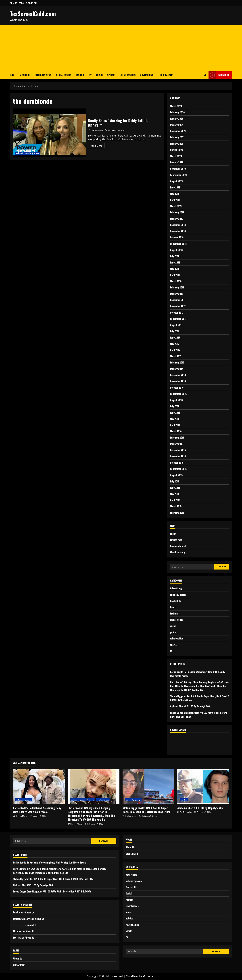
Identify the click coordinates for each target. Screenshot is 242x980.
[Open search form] (205, 75)
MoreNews (132, 976)
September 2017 (178, 319)
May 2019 (175, 194)
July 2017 (175, 331)
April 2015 (175, 500)
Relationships (128, 75)
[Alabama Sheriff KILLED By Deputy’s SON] (203, 787)
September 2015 (178, 469)
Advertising (147, 75)
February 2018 (177, 287)
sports (173, 645)
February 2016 (177, 437)
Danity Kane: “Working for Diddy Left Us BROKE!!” (49, 133)
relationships (177, 638)
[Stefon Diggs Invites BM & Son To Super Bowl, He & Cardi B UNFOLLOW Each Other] (148, 787)
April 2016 (175, 425)
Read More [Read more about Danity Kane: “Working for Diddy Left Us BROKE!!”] (98, 145)
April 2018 (175, 275)
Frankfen (17, 912)
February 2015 (177, 513)
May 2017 (175, 344)
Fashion (80, 75)
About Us (25, 75)
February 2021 (177, 137)
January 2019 (177, 219)
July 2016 (175, 406)
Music (99, 75)
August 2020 (177, 150)
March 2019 (176, 206)
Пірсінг (18, 931)
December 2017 (178, 300)
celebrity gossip (24, 153)
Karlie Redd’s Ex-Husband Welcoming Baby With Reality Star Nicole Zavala (37, 810)
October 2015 (177, 463)
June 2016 (175, 412)
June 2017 (175, 337)
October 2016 (177, 388)
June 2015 (175, 488)
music (37, 153)
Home (13, 75)
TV (90, 75)
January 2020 (177, 162)
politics (174, 632)
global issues (177, 620)
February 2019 (177, 212)
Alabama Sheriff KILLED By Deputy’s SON (190, 706)
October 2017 (177, 312)
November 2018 (178, 231)
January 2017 (176, 369)
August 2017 (176, 325)
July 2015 (175, 481)
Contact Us (176, 601)
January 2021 (177, 144)
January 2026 (177, 118)
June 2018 (175, 262)
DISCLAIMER (167, 75)
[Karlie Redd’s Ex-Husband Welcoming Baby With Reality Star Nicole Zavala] (39, 787)
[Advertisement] (121, 48)
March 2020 (176, 156)
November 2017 (178, 306)
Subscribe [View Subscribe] (219, 75)
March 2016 (176, 431)
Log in (173, 534)
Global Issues (64, 75)
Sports (111, 75)
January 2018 (177, 294)
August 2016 (176, 400)
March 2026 (176, 106)
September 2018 (178, 244)
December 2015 (178, 450)
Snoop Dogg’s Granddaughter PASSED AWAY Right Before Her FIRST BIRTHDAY (52, 891)
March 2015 (176, 506)
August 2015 (176, 475)
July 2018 (175, 256)
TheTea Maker (97, 130)
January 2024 (177, 125)
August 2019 (176, 181)
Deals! (173, 607)
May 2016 (175, 419)
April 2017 (175, 350)
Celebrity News (43, 75)
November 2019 (178, 169)
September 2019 (178, 175)
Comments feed (178, 546)
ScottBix (17, 937)
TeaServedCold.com (33, 14)
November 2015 (178, 456)
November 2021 (178, 131)
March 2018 (176, 281)
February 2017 (177, 362)
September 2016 (178, 394)
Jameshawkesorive (22, 919)
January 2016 (177, 444)
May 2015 (175, 494)
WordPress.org (177, 552)
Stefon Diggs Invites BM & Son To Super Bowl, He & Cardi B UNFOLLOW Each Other (146, 810)
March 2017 (176, 356)
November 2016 (178, 381)
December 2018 (178, 225)
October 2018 (177, 237)
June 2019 (175, 187)
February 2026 (177, 112)
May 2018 (175, 269)
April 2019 (175, 200)
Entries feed (176, 540)
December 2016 (178, 375)
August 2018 (176, 250)
